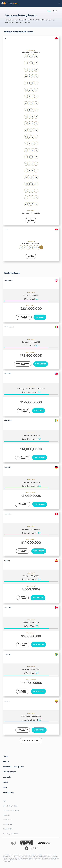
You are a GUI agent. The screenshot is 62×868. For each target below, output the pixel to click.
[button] (59, 3)
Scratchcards (9, 792)
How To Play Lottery (10, 806)
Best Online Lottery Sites (13, 766)
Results (6, 761)
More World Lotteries (31, 740)
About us (6, 815)
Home (49, 11)
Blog (5, 787)
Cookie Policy (8, 829)
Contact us (7, 820)
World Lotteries (10, 772)
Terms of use (8, 824)
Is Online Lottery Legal (11, 811)
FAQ (5, 801)
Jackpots (7, 777)
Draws (6, 782)
